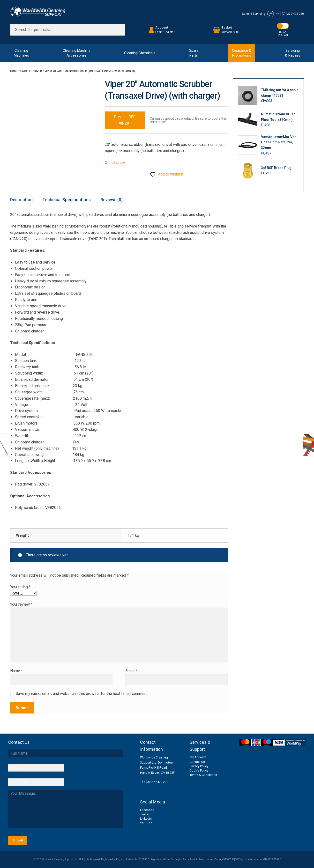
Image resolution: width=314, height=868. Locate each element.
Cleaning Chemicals (140, 53)
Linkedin (146, 819)
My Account (198, 757)
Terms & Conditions (203, 775)
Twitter (145, 814)
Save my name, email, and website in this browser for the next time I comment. (82, 694)
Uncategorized (31, 71)
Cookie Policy (199, 770)
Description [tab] (21, 200)
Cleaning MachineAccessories (77, 53)
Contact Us (197, 762)
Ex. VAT (283, 32)
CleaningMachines (21, 53)
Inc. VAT (283, 35)
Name (16, 671)
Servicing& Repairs (293, 53)
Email (131, 671)
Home (14, 71)
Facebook (147, 810)
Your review (21, 604)
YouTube (146, 823)
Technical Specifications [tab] (67, 200)
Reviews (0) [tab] (112, 200)
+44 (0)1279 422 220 (154, 782)
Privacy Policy (199, 766)
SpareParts (194, 53)
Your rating (20, 587)
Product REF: (125, 120)
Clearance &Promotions (242, 53)
